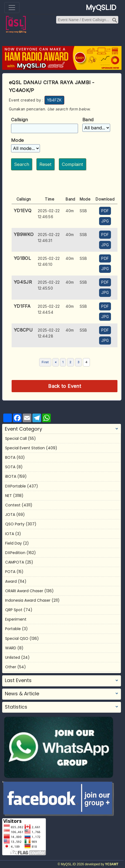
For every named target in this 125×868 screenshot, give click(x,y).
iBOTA (11, 476)
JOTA (10, 515)
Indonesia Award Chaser (28, 600)
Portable (13, 629)
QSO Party (15, 524)
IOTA (10, 534)
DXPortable (16, 486)
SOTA (10, 467)
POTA (10, 572)
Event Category (23, 429)
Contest (13, 505)
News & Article (22, 694)
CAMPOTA (15, 562)
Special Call (16, 438)
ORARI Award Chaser (24, 591)
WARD (11, 648)
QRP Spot (14, 610)
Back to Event (65, 386)
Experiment (16, 619)
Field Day (13, 543)
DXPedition (15, 553)
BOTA (10, 457)
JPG (105, 221)
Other (11, 667)
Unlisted (13, 657)
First (45, 362)
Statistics (16, 707)
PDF (105, 211)
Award (11, 581)
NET (9, 496)
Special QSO (17, 638)
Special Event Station (25, 448)
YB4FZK (54, 100)
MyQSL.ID (101, 8)
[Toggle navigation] (12, 8)
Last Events (18, 680)
